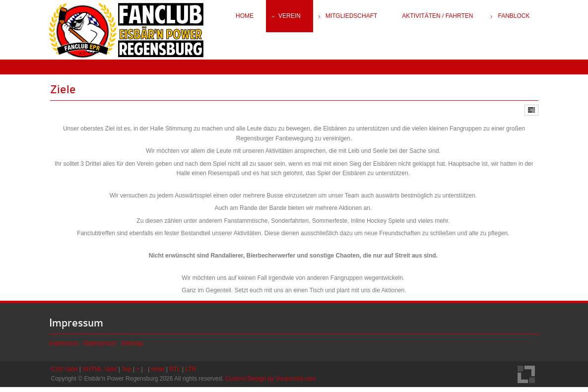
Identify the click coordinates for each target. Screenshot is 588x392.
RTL (175, 374)
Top (126, 374)
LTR (191, 374)
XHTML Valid (99, 374)
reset (158, 374)
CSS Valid (65, 374)
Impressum (64, 348)
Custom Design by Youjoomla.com (271, 383)
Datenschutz (100, 348)
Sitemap (132, 348)
